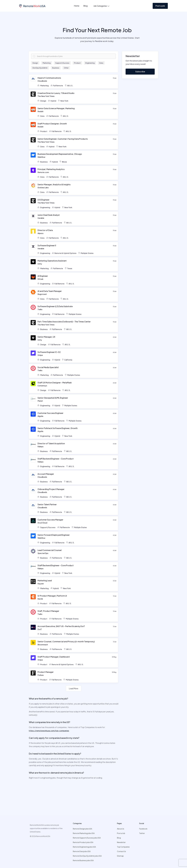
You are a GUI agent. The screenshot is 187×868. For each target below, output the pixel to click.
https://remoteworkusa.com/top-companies (49, 731)
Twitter (142, 833)
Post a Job (121, 833)
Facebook (143, 829)
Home (77, 6)
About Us (121, 829)
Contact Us (121, 851)
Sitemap (120, 856)
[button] (100, 6)
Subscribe (140, 72)
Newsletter (121, 842)
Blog (85, 6)
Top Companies (123, 847)
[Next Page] (74, 688)
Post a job (160, 6)
